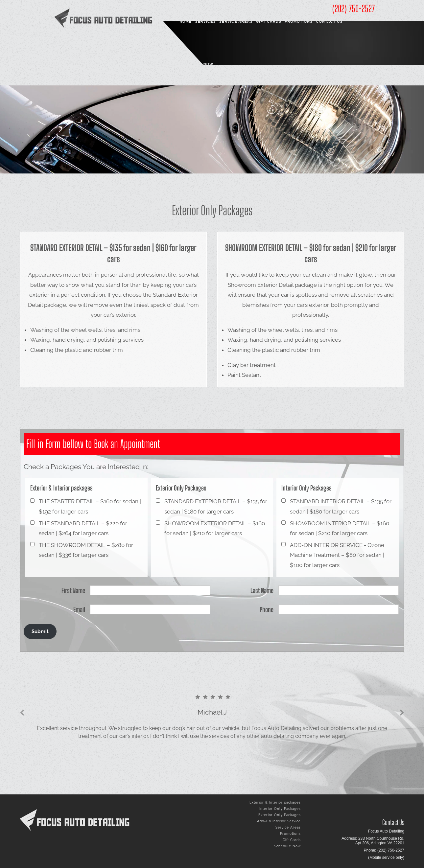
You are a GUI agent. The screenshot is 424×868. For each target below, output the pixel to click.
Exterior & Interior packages (275, 802)
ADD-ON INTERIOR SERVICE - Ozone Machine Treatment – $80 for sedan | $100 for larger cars (337, 555)
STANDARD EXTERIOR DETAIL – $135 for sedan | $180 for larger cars (216, 506)
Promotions (299, 21)
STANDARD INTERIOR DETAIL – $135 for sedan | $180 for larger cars (341, 506)
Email (79, 609)
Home (186, 21)
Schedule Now (196, 64)
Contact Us (329, 21)
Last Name (262, 590)
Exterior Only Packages (280, 815)
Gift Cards (269, 21)
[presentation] (22, 713)
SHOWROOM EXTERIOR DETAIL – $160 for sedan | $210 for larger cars (215, 528)
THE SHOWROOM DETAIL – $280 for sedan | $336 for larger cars (86, 550)
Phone (267, 609)
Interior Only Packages (280, 809)
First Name (73, 590)
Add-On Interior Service (279, 821)
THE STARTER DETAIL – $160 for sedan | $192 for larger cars (90, 506)
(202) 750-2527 (353, 9)
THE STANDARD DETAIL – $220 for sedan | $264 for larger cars (83, 528)
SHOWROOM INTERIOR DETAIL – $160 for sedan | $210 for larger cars (340, 528)
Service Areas (236, 21)
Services (205, 21)
